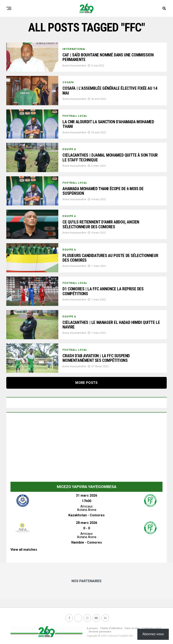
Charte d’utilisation (111, 628)
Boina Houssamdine (74, 66)
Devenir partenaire (100, 632)
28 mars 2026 (86, 523)
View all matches (24, 550)
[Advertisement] (86, 448)
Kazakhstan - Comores (86, 515)
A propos (92, 628)
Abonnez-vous (153, 634)
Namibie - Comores (87, 542)
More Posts (86, 383)
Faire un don (132, 628)
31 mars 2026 (86, 495)
